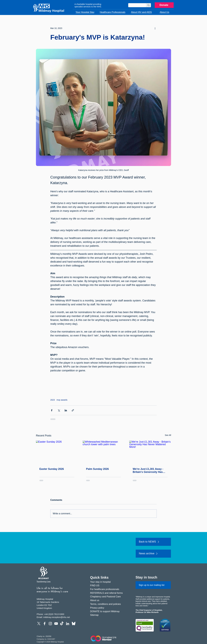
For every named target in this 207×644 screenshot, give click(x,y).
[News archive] (153, 554)
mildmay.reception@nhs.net (57, 617)
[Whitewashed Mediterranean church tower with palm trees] (104, 452)
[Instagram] (50, 624)
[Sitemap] (108, 615)
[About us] (108, 600)
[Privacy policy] (108, 608)
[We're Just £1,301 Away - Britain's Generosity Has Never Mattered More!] (150, 452)
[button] (85, 12)
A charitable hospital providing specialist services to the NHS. (88, 5)
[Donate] (164, 5)
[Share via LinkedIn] (66, 410)
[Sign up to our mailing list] (153, 585)
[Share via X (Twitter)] (59, 410)
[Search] (135, 6)
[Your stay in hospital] (108, 582)
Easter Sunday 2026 (52, 469)
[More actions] (155, 28)
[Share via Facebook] (52, 410)
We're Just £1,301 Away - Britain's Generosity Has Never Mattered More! (148, 471)
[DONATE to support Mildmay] (108, 611)
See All (168, 435)
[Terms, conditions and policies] (108, 604)
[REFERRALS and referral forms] (108, 593)
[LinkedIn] (68, 624)
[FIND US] (108, 585)
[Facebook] (45, 624)
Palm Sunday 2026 (97, 469)
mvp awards (62, 400)
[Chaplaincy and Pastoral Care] (108, 597)
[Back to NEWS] (153, 542)
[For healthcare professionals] (108, 589)
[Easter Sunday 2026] (57, 452)
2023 (53, 400)
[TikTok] (62, 624)
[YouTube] (56, 624)
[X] (39, 624)
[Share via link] (73, 410)
